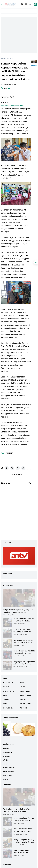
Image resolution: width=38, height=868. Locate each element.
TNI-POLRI (10, 59)
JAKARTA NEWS (25, 691)
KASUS (5, 695)
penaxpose (7, 779)
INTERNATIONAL (8, 691)
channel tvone (8, 775)
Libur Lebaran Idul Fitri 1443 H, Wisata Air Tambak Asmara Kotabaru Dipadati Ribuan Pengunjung (24, 652)
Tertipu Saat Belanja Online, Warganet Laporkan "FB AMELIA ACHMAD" (18, 611)
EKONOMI (6, 687)
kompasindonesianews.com (12, 106)
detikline (6, 749)
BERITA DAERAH (8, 683)
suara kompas (8, 753)
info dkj (5, 760)
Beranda (3, 59)
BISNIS (22, 683)
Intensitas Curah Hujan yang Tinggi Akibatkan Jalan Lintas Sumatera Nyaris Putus (23, 631)
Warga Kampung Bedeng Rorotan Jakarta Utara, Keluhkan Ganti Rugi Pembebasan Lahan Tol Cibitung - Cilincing (24, 641)
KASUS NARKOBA (25, 695)
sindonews (6, 756)
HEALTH (23, 687)
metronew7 (7, 764)
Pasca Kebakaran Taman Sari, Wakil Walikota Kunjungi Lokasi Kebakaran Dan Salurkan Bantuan (24, 620)
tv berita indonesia (9, 768)
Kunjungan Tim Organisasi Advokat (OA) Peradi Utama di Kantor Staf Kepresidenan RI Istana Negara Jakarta (24, 663)
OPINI (5, 704)
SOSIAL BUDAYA (8, 708)
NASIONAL (23, 699)
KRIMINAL (6, 699)
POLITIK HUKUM (25, 704)
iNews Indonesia (8, 771)
